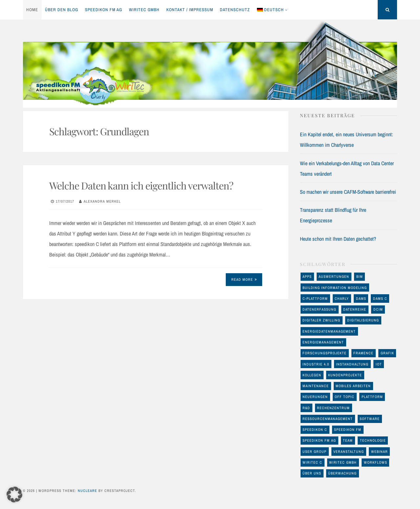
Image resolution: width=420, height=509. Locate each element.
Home (32, 10)
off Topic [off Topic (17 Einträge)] (345, 397)
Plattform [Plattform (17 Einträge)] (372, 397)
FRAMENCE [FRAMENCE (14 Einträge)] (363, 353)
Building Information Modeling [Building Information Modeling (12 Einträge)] (335, 288)
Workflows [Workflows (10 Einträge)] (376, 462)
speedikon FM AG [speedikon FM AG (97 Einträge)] (319, 440)
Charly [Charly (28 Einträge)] (342, 299)
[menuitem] (272, 10)
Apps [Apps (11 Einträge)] (307, 277)
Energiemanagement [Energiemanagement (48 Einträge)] (323, 342)
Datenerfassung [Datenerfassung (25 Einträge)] (319, 309)
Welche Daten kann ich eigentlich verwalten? (141, 186)
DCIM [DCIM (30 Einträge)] (378, 309)
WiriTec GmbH (144, 10)
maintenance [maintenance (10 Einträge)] (316, 386)
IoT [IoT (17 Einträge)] (379, 364)
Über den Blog (62, 10)
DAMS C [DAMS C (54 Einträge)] (380, 299)
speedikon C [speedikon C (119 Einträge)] (315, 430)
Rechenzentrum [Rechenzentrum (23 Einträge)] (333, 408)
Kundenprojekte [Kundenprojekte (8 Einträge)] (345, 375)
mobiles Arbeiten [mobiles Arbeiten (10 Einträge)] (353, 386)
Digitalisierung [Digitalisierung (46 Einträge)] (363, 320)
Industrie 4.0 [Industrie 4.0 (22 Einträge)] (316, 364)
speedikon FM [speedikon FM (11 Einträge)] (348, 430)
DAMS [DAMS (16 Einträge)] (361, 299)
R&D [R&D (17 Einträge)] (306, 408)
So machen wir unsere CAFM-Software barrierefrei (348, 192)
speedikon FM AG (104, 10)
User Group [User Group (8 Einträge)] (315, 452)
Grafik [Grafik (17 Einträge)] (387, 353)
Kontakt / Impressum (190, 10)
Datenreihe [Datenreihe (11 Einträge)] (355, 309)
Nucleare (87, 491)
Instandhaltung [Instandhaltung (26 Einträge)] (352, 364)
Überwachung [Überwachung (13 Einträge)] (342, 473)
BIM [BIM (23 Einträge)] (360, 277)
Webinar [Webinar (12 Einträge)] (379, 452)
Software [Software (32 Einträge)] (370, 419)
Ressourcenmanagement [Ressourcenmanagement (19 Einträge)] (328, 419)
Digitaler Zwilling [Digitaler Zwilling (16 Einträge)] (321, 320)
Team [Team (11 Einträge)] (348, 440)
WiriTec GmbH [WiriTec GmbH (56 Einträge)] (343, 462)
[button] (14, 495)
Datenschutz (235, 10)
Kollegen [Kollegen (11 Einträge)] (312, 375)
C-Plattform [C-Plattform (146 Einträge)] (315, 299)
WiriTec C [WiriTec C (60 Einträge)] (312, 462)
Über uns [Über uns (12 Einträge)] (312, 473)
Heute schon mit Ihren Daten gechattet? (338, 239)
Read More (244, 279)
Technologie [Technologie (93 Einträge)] (373, 440)
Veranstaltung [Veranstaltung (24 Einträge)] (349, 452)
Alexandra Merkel (102, 201)
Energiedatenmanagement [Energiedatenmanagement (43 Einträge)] (329, 331)
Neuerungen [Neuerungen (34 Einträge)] (315, 397)
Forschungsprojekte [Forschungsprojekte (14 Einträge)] (325, 353)
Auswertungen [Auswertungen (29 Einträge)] (334, 277)
